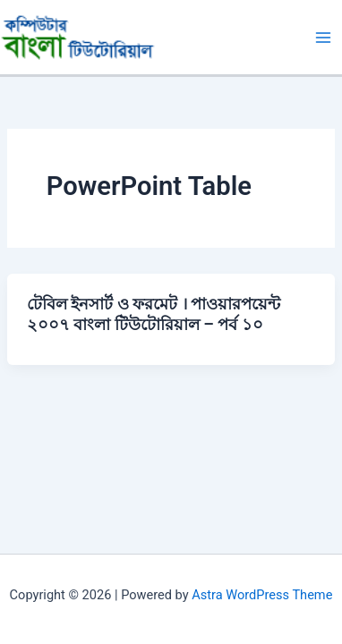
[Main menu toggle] (323, 38)
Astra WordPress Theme (262, 595)
